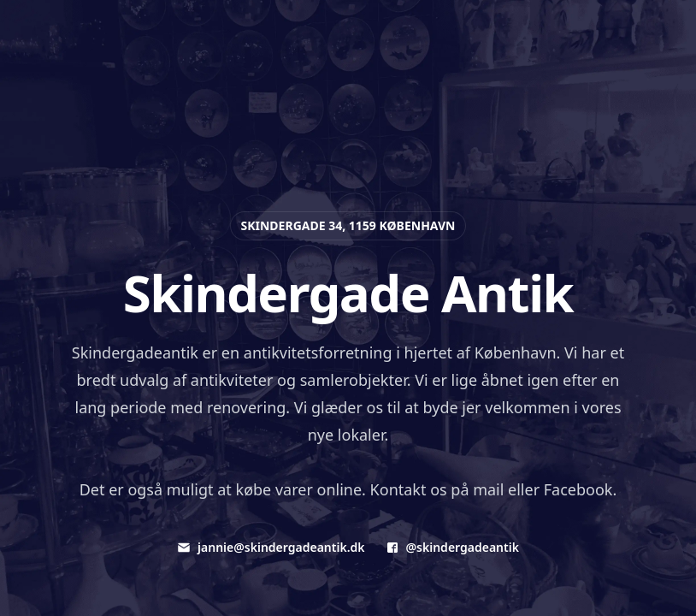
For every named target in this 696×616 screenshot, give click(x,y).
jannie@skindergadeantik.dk (271, 547)
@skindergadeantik (452, 547)
